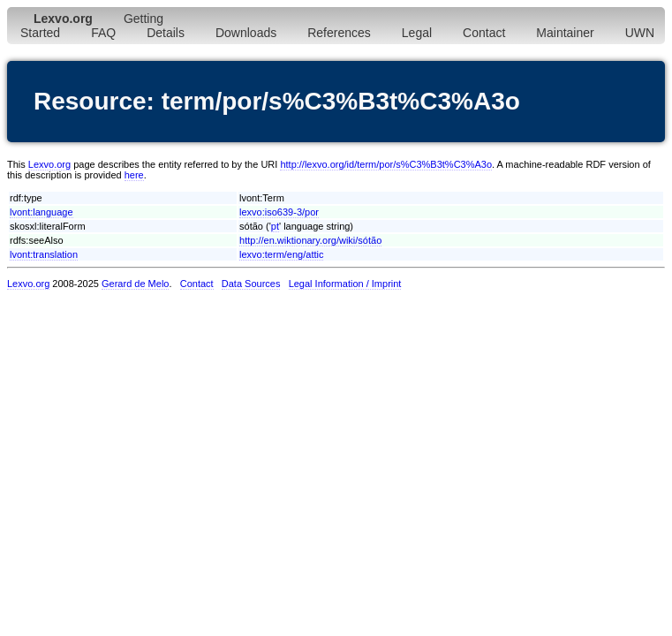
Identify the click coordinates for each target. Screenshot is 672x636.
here (134, 175)
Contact (484, 33)
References (339, 33)
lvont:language (42, 212)
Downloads (246, 33)
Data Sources (251, 284)
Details (166, 33)
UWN (640, 33)
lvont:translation (44, 254)
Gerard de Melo (135, 284)
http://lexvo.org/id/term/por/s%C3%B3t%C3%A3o (386, 164)
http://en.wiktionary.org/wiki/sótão (310, 240)
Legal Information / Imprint (345, 284)
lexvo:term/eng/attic (281, 254)
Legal (417, 33)
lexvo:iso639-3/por (279, 212)
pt (275, 226)
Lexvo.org (49, 164)
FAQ (103, 33)
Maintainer (565, 33)
